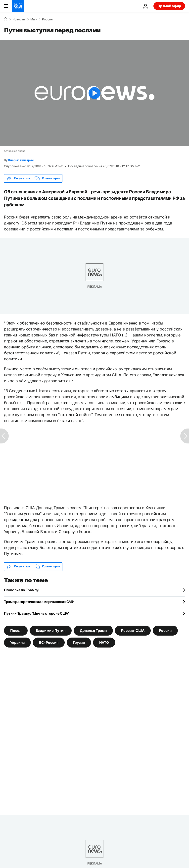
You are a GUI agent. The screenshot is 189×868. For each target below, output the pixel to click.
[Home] (5, 19)
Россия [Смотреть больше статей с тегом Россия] (165, 630)
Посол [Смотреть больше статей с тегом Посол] (16, 630)
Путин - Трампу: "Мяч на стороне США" (37, 613)
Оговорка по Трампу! (22, 590)
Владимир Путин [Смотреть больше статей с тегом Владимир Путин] (51, 630)
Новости (19, 19)
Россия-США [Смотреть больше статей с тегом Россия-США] (133, 630)
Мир (33, 19)
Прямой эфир (169, 6)
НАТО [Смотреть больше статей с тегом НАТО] (104, 642)
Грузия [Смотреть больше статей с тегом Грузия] (79, 642)
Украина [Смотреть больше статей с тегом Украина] (17, 642)
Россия (47, 19)
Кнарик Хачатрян (21, 160)
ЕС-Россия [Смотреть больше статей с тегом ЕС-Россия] (49, 642)
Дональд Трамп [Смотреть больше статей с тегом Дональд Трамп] (93, 630)
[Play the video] (94, 93)
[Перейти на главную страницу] (18, 6)
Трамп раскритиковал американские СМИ (39, 602)
